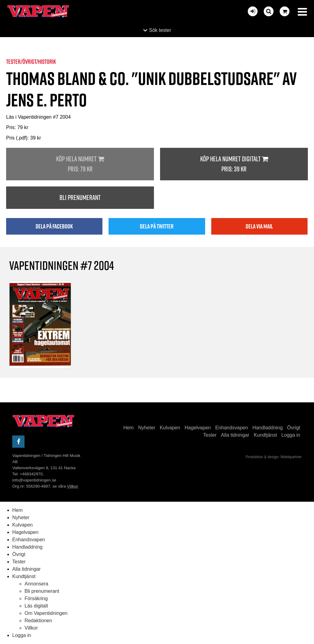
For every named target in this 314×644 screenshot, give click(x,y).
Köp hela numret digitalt (234, 164)
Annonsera (36, 584)
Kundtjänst (266, 435)
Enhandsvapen (232, 428)
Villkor (73, 486)
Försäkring (36, 598)
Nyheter (147, 428)
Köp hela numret (80, 164)
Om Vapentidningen (46, 613)
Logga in (291, 435)
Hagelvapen (198, 428)
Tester (210, 435)
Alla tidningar (235, 435)
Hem (128, 428)
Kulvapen (170, 428)
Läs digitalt (36, 606)
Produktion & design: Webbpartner (274, 457)
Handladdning (268, 428)
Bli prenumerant (80, 197)
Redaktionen (38, 621)
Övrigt (294, 428)
